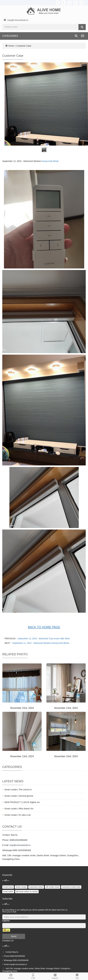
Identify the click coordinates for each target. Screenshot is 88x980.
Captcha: (6, 921)
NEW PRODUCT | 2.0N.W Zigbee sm (22, 802)
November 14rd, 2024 (66, 708)
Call (33, 976)
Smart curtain (21, 887)
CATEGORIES (10, 36)
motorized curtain (36, 887)
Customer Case (24, 46)
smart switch (8, 892)
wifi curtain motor (53, 887)
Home (11, 46)
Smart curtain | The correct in (18, 790)
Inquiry (55, 976)
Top (77, 976)
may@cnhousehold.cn (18, 20)
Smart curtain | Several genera (19, 796)
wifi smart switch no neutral (27, 892)
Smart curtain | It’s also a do (18, 815)
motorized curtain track (71, 887)
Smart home (8, 887)
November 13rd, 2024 (22, 756)
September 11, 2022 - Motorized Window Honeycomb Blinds (41, 643)
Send (14, 936)
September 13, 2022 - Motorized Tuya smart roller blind (44, 639)
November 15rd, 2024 (22, 708)
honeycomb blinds (50, 161)
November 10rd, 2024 (66, 756)
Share (11, 976)
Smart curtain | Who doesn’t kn (19, 809)
